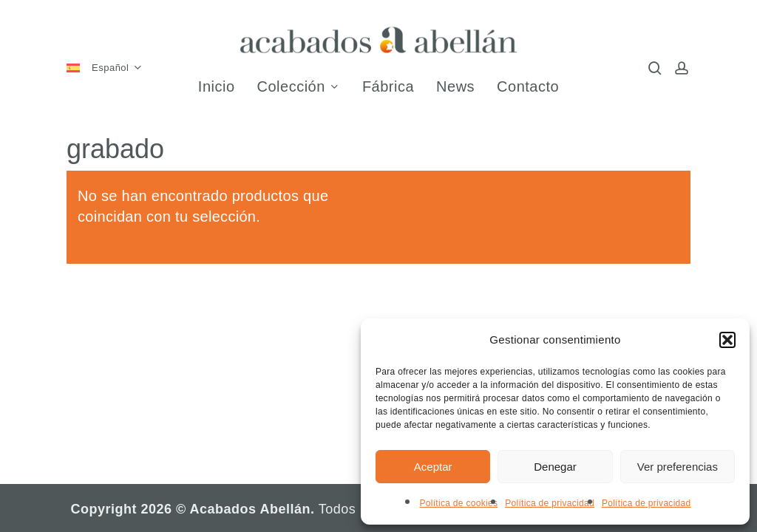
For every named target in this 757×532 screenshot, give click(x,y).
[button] (727, 340)
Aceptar (433, 467)
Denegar (555, 467)
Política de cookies (458, 503)
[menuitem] (111, 68)
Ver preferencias (678, 467)
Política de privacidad (550, 503)
